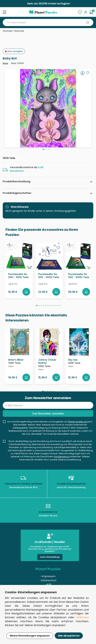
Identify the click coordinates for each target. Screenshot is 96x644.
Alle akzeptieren (69, 636)
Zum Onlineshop (50, 557)
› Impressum (48, 576)
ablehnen (82, 617)
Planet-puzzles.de (77, 422)
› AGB (48, 584)
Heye (5, 63)
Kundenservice (62, 457)
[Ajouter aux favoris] (88, 73)
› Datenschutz (48, 580)
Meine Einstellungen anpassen (30, 636)
